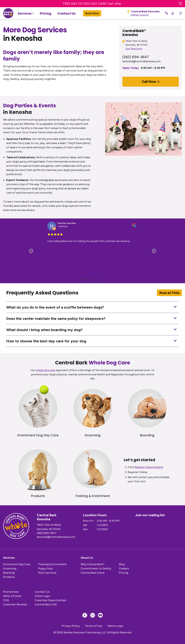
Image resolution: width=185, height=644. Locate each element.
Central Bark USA (46, 604)
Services (25, 13)
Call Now (151, 82)
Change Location (139, 15)
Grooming (10, 568)
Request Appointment (149, 467)
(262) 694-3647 (136, 57)
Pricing (46, 13)
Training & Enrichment (52, 564)
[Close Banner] (180, 4)
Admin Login (115, 626)
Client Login (43, 596)
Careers (124, 568)
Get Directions (134, 49)
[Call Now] (167, 13)
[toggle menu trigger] (179, 13)
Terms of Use (94, 626)
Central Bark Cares (93, 573)
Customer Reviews (15, 604)
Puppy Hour (46, 568)
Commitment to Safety (96, 568)
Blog (122, 564)
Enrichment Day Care (17, 564)
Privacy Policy (71, 626)
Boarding (9, 573)
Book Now (92, 13)
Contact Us (67, 13)
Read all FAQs (169, 293)
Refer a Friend (12, 596)
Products (9, 577)
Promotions (11, 592)
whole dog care (46, 370)
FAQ (6, 600)
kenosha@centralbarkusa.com (142, 61)
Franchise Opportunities (50, 600)
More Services (47, 573)
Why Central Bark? (92, 564)
